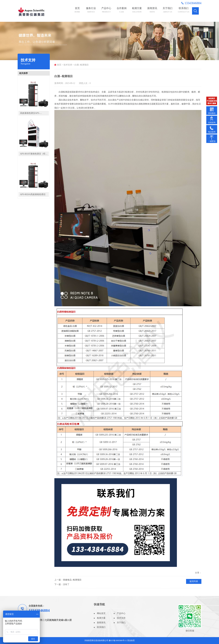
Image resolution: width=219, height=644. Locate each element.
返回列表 (194, 581)
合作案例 (122, 10)
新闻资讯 (152, 10)
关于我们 (168, 10)
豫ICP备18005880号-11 (118, 640)
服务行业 (91, 10)
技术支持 (68, 65)
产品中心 (106, 10)
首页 (77, 10)
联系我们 (184, 10)
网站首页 (101, 613)
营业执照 (131, 640)
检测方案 (137, 10)
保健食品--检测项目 (72, 580)
